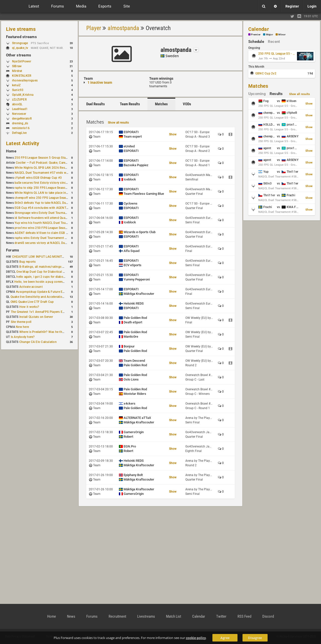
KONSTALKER (22, 76)
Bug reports (28, 262)
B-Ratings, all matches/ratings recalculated (49, 267)
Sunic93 (18, 90)
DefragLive (19, 133)
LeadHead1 (20, 109)
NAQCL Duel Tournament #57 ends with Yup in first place (54, 173)
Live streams (21, 29)
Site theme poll (21, 322)
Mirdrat (17, 71)
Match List (174, 616)
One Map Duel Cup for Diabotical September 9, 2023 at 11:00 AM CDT (65, 272)
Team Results (130, 104)
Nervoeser (19, 114)
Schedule (256, 42)
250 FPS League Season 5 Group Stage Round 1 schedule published (62, 158)
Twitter (221, 616)
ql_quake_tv (20, 48)
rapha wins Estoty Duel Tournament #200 (43, 238)
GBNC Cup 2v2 (266, 73)
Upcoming (257, 94)
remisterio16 (21, 128)
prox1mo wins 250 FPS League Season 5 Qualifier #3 (51, 228)
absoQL (17, 104)
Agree (225, 638)
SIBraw (17, 66)
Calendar (259, 29)
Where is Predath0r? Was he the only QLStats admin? (56, 332)
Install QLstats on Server (36, 317)
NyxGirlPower (22, 61)
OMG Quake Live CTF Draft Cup (32, 302)
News (71, 616)
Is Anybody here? (23, 337)
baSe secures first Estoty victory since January (47, 183)
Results (276, 94)
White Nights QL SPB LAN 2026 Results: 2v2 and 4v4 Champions (60, 168)
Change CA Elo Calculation (38, 342)
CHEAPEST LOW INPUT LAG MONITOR (39, 257)
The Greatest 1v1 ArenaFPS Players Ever (39, 312)
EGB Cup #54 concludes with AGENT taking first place (52, 208)
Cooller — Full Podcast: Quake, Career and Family (50, 163)
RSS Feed (244, 616)
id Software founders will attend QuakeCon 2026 (48, 218)
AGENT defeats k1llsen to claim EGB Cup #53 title (49, 233)
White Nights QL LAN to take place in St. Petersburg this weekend (60, 193)
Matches (161, 104)
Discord (268, 616)
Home (11, 151)
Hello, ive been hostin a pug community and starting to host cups (60, 282)
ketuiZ (16, 85)
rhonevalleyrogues (25, 80)
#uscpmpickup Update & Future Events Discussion (51, 292)
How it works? (29, 307)
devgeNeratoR (22, 119)
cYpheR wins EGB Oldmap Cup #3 (38, 178)
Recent (274, 42)
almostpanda (123, 28)
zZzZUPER (19, 100)
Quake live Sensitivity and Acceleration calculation (45, 297)
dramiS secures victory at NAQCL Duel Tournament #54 (53, 243)
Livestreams (146, 616)
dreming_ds (20, 123)
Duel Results (96, 104)
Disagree (255, 638)
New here (22, 327)
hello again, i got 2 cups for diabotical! (43, 277)
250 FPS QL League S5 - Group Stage (277, 54)
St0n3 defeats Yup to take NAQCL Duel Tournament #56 (53, 203)
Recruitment (117, 616)
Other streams (19, 55)
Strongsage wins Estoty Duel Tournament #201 (47, 213)
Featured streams (21, 37)
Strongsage (20, 43)
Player (94, 28)
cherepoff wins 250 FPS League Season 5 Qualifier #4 (52, 198)
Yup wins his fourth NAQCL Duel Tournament (46, 223)
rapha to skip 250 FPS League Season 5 (42, 188)
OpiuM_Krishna (23, 95)
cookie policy (196, 638)
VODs (187, 104)
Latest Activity (23, 143)
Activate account (31, 287)
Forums (13, 250)
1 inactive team (100, 82)
